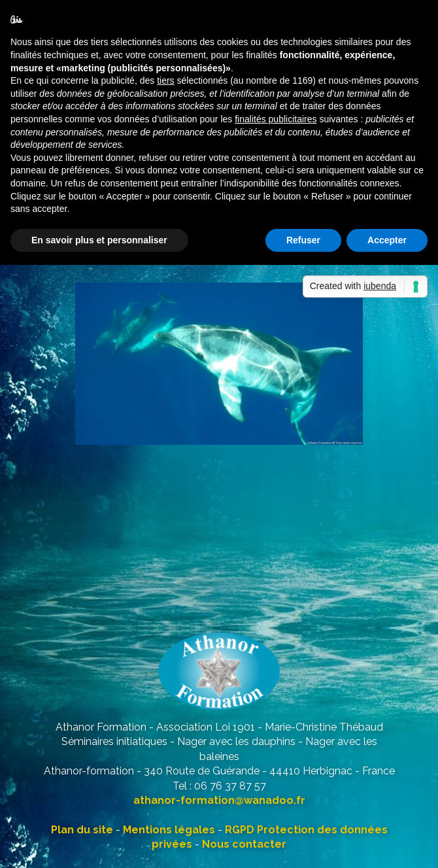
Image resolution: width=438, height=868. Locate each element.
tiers (165, 80)
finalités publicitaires (276, 119)
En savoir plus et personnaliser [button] (99, 240)
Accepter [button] (387, 240)
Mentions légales (169, 830)
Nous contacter (244, 844)
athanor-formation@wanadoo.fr (219, 800)
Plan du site (82, 830)
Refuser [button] (303, 240)
